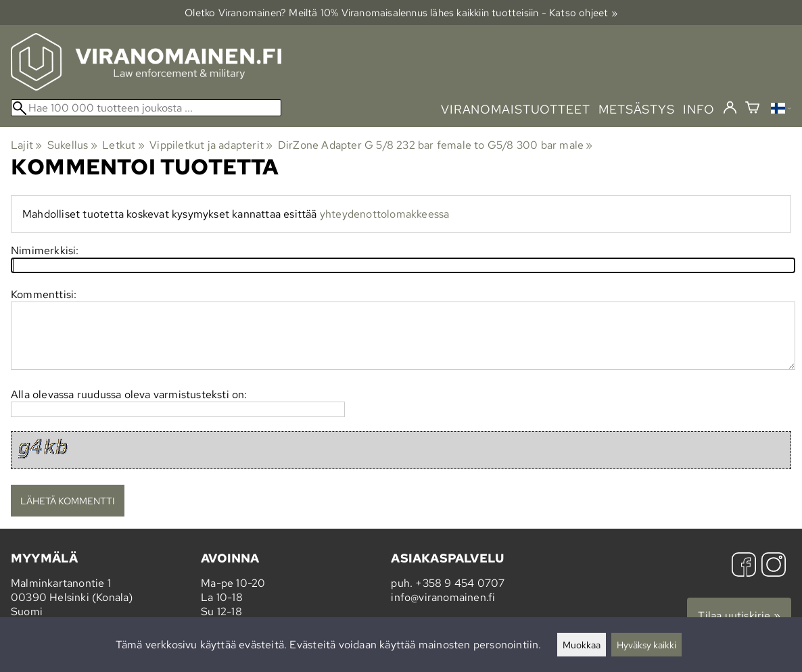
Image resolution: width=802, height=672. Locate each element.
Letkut (123, 145)
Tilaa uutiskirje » (739, 616)
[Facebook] (744, 566)
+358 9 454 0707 (460, 583)
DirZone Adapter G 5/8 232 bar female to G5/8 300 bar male (435, 145)
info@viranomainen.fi (443, 597)
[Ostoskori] (752, 109)
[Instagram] (774, 566)
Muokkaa (582, 645)
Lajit (26, 145)
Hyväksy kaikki (646, 645)
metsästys (637, 109)
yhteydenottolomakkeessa (385, 214)
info (699, 109)
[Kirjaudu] (730, 108)
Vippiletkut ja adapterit (211, 145)
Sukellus (72, 145)
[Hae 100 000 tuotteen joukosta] (146, 108)
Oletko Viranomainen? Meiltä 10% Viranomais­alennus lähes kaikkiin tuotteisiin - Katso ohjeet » (401, 13)
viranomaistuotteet (516, 109)
